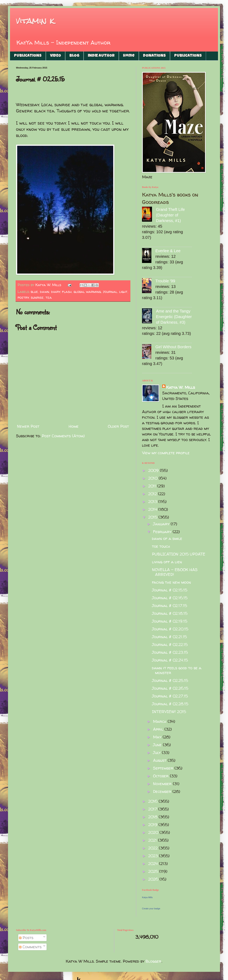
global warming (87, 292)
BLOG (74, 56)
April (159, 729)
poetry (23, 297)
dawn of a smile (167, 538)
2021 (153, 840)
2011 (153, 486)
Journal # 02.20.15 (170, 629)
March (160, 721)
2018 (153, 817)
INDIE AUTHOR (101, 56)
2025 (154, 871)
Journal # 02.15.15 (170, 590)
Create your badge (151, 909)
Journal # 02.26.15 (170, 688)
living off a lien (167, 562)
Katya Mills (147, 897)
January (162, 524)
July (157, 752)
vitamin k (35, 21)
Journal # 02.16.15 (170, 598)
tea (49, 297)
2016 (153, 801)
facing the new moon (171, 582)
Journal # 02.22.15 (170, 644)
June (158, 745)
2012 (153, 494)
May (158, 737)
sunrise (37, 297)
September (164, 768)
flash (67, 292)
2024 (154, 863)
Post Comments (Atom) (63, 436)
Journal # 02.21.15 (169, 637)
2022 (153, 848)
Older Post (118, 426)
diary (56, 292)
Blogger (153, 961)
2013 (153, 501)
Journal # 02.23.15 (170, 652)
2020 (154, 832)
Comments (30, 947)
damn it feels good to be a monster (177, 670)
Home (129, 56)
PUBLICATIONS (28, 56)
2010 (153, 478)
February (163, 532)
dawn (45, 292)
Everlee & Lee (168, 251)
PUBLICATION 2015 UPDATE (179, 554)
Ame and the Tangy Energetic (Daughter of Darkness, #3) (174, 317)
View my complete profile (166, 453)
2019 (153, 825)
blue (34, 292)
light (123, 292)
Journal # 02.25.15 (170, 680)
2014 (153, 509)
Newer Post (28, 426)
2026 (154, 879)
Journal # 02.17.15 (169, 606)
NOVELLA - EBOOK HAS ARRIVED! (175, 572)
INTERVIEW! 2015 (169, 712)
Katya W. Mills (181, 387)
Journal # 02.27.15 (170, 696)
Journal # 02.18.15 (170, 613)
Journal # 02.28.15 (170, 704)
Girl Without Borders (173, 347)
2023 (154, 856)
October (161, 776)
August (160, 760)
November (163, 784)
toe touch (161, 546)
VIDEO (55, 56)
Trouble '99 (165, 281)
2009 (154, 470)
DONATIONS (154, 56)
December (163, 791)
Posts (26, 938)
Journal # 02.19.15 (170, 621)
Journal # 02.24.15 (170, 660)
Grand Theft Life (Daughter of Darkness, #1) (170, 215)
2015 (153, 517)
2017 (153, 809)
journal (110, 292)
